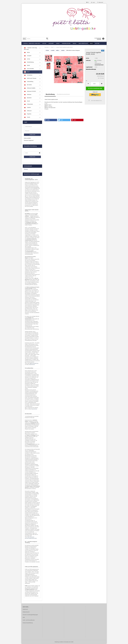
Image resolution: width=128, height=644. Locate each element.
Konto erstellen (27, 138)
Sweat (27, 101)
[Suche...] (24, 39)
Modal (75, 43)
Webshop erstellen (59, 642)
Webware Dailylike (30, 88)
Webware (28, 95)
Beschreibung (50, 94)
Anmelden (32, 135)
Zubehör (27, 108)
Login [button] (93, 2)
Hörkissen (28, 111)
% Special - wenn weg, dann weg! (31, 43)
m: (86, 81)
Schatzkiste (28, 75)
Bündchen (28, 98)
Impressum (25, 609)
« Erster (47, 50)
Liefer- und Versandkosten (29, 620)
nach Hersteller (83, 43)
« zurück (52, 50)
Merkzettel (100, 2)
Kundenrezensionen (63, 94)
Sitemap (26, 169)
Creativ (27, 117)
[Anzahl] (95, 84)
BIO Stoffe (28, 85)
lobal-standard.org (34, 363)
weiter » (58, 50)
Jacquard (51, 43)
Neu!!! (91, 43)
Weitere (97, 43)
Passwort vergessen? (29, 140)
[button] (88, 2)
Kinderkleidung (66, 43)
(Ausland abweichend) (99, 65)
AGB (24, 617)
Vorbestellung (29, 82)
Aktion (44, 43)
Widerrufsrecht (26, 612)
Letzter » (63, 50)
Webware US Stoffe (30, 91)
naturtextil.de (32, 365)
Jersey (58, 43)
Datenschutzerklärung (28, 623)
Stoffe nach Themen (30, 78)
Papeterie (28, 114)
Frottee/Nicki (28, 104)
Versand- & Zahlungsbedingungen (30, 615)
